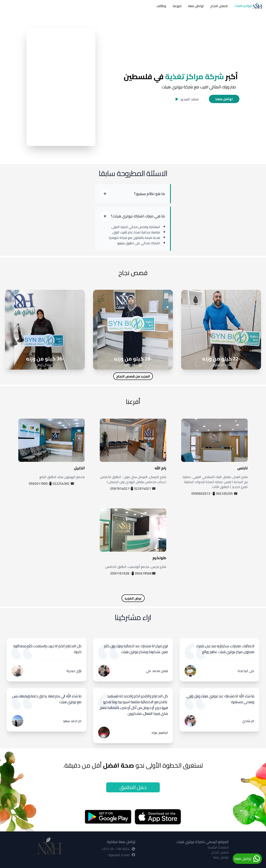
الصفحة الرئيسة (218, 847)
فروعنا (177, 6)
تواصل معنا (196, 6)
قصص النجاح (219, 6)
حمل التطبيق (133, 787)
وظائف (161, 6)
